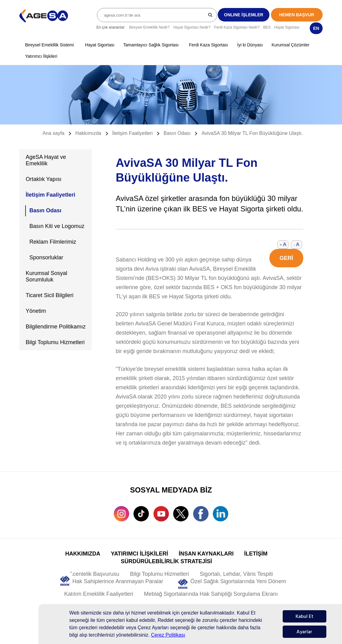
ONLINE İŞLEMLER (244, 15)
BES (267, 27)
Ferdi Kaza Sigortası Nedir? (237, 27)
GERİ (286, 258)
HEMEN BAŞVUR (297, 15)
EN (316, 28)
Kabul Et (304, 616)
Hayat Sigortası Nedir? (192, 27)
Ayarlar (304, 632)
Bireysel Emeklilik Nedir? (149, 27)
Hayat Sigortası (287, 27)
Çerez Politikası (168, 635)
